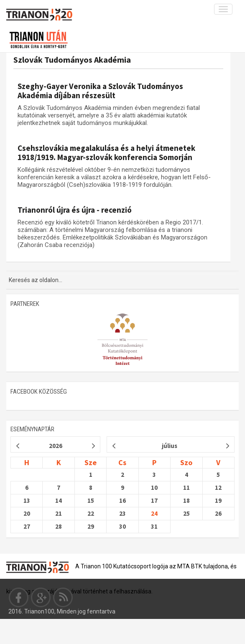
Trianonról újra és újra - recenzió (75, 210)
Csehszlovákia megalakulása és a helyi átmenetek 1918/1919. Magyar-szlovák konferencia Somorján (106, 153)
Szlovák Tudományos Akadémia (72, 60)
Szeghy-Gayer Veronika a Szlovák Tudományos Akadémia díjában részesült (100, 91)
